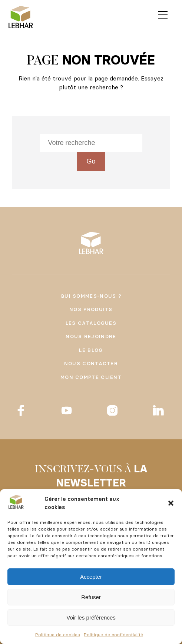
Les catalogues (91, 323)
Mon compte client (91, 377)
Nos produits (91, 309)
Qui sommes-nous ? (91, 296)
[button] (171, 503)
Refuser (91, 597)
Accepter (91, 577)
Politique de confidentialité (113, 635)
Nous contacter (91, 363)
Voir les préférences (91, 617)
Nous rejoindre (91, 336)
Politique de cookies (58, 635)
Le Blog (91, 350)
